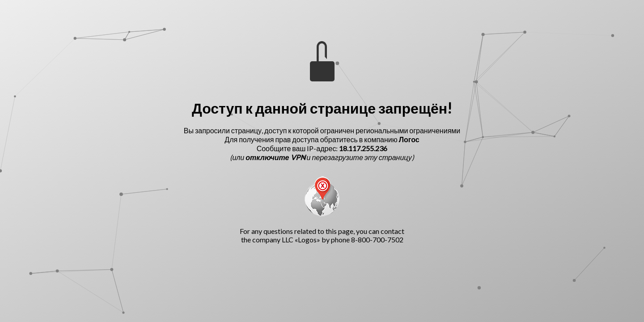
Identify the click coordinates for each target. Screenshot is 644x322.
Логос (409, 139)
